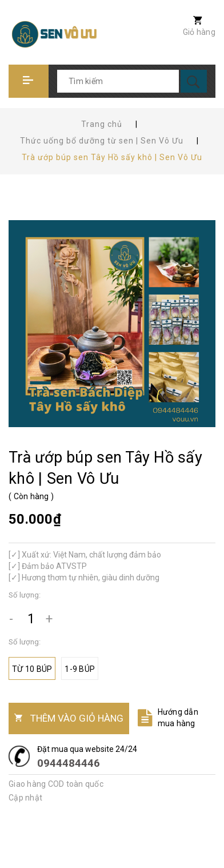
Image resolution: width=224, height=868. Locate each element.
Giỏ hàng (199, 32)
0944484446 (69, 763)
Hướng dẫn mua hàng (178, 718)
